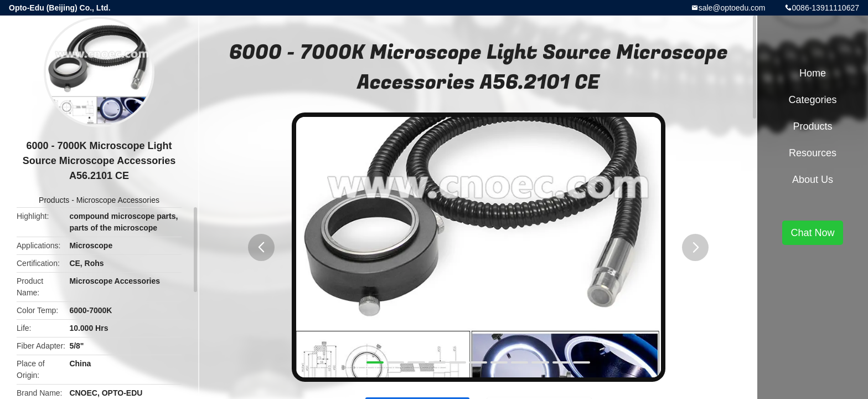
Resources (813, 153)
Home (813, 73)
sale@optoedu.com (732, 8)
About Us (813, 180)
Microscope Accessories (118, 200)
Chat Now (812, 233)
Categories (812, 100)
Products (54, 200)
